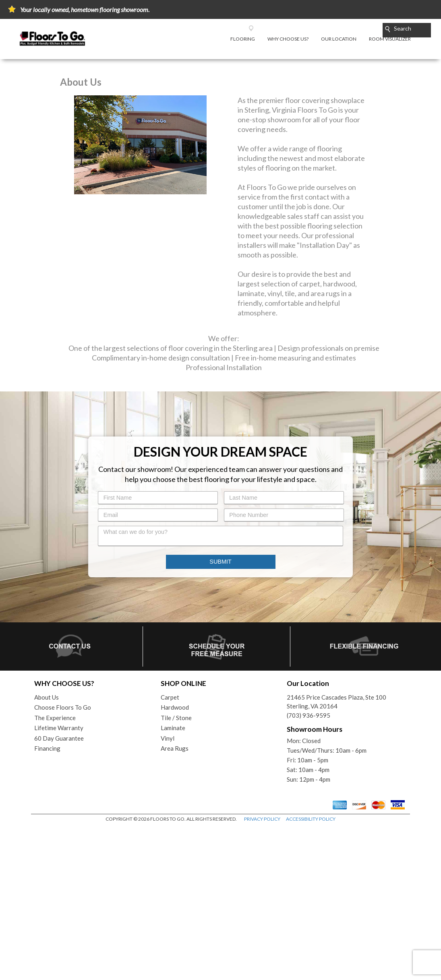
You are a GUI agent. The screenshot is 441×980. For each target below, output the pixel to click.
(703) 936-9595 (308, 868)
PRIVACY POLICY (262, 972)
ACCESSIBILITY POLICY (311, 972)
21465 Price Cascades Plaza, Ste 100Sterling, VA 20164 (336, 855)
